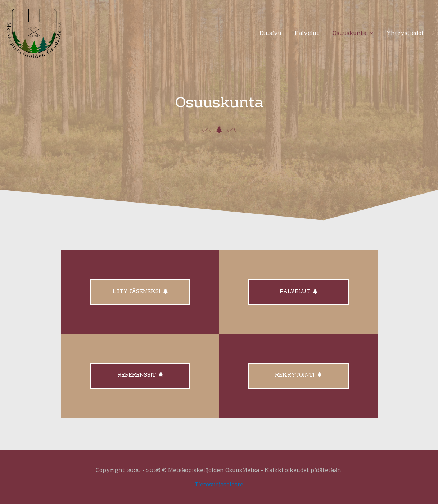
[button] (374, 34)
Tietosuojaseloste (219, 485)
